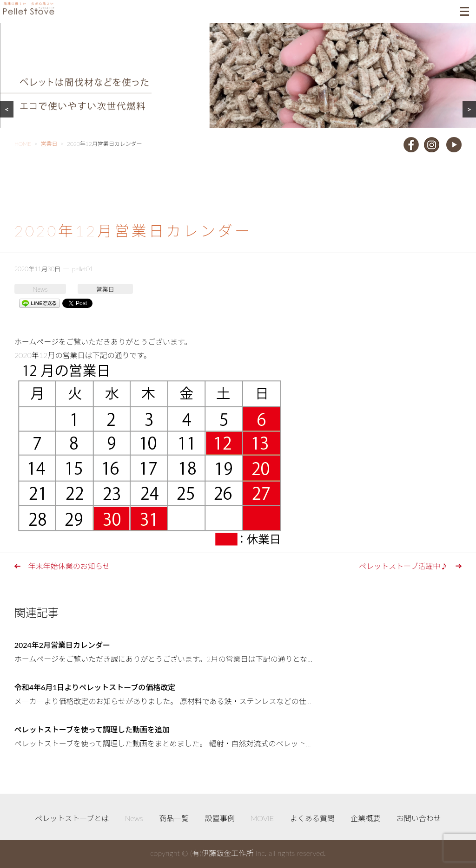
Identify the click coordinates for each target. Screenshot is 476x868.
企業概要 (365, 818)
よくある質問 (312, 818)
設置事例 (220, 818)
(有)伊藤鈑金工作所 (222, 853)
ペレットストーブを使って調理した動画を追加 (92, 729)
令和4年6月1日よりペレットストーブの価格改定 (95, 687)
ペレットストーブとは (72, 818)
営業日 (105, 289)
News (40, 289)
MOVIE (262, 818)
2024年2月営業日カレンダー (62, 645)
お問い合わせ (419, 818)
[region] (238, 87)
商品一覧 (174, 818)
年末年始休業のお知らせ (69, 566)
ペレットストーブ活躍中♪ (403, 566)
